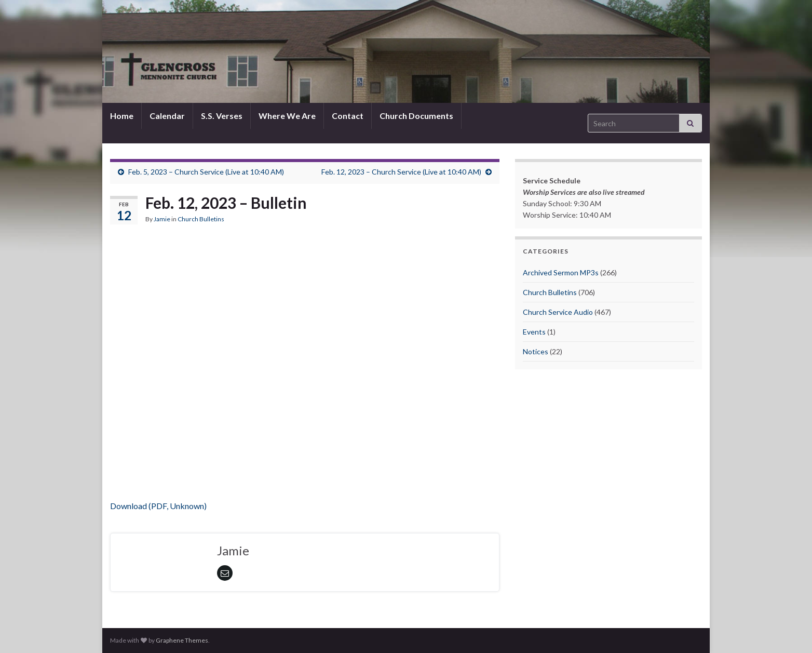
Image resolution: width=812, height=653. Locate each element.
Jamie (162, 219)
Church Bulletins (201, 219)
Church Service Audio (558, 312)
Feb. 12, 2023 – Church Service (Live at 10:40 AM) (401, 172)
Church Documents (416, 116)
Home (122, 116)
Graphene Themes (182, 640)
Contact (348, 116)
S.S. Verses (222, 116)
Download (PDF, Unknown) (158, 506)
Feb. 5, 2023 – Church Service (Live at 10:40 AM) (206, 172)
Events (534, 332)
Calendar (167, 116)
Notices (536, 351)
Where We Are (287, 116)
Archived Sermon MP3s (561, 272)
